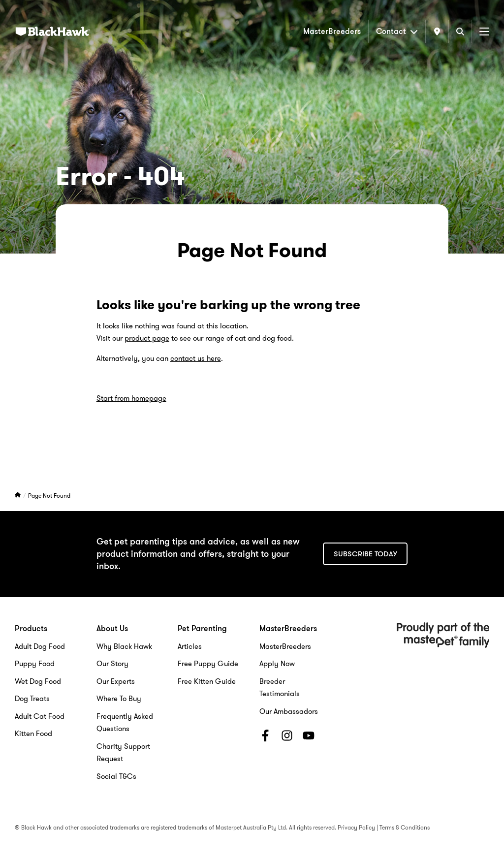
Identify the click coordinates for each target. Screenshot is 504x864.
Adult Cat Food (40, 716)
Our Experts (116, 681)
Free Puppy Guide (208, 664)
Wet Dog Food (38, 681)
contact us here (196, 358)
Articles (190, 646)
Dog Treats (32, 699)
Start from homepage (131, 398)
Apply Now (277, 664)
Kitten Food (33, 734)
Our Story (112, 664)
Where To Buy (119, 699)
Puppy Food (35, 664)
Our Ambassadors (289, 711)
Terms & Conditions (405, 827)
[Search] (460, 31)
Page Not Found (49, 496)
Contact (397, 31)
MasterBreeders (332, 31)
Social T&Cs (116, 776)
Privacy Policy (356, 827)
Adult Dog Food (40, 646)
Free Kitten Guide (207, 681)
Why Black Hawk (124, 646)
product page (147, 338)
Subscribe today (365, 554)
